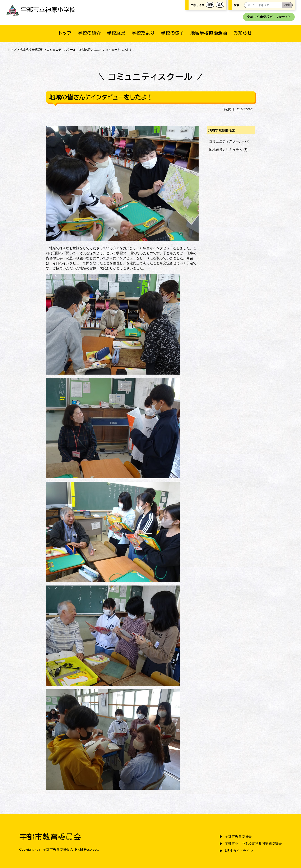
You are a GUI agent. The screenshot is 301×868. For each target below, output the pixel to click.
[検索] (287, 5)
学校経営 (116, 33)
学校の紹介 (89, 33)
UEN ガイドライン (239, 851)
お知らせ (242, 33)
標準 (210, 5)
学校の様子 (172, 33)
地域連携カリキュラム (226, 150)
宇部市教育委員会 (238, 837)
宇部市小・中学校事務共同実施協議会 (253, 844)
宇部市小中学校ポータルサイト (269, 17)
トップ (65, 33)
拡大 (220, 5)
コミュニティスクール (61, 50)
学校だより (143, 33)
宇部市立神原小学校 (41, 10)
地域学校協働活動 (209, 33)
